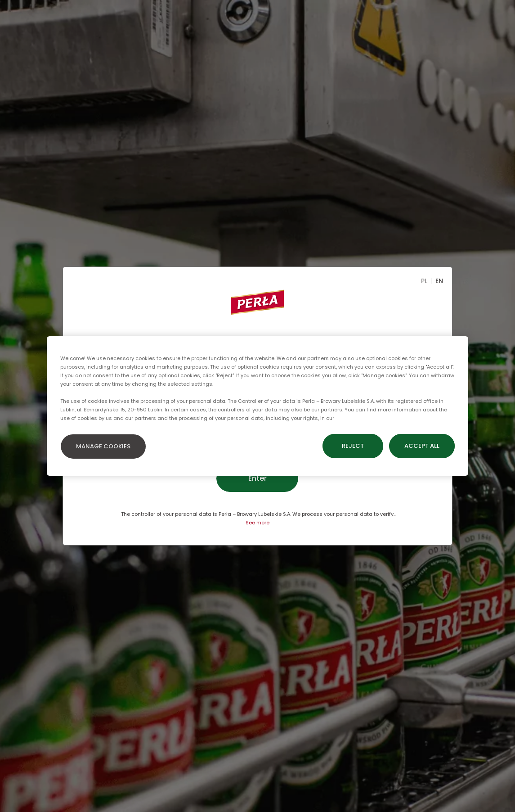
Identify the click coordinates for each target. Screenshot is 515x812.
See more (257, 523)
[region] (257, 406)
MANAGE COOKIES (103, 446)
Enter (257, 478)
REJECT (353, 446)
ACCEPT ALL (422, 446)
